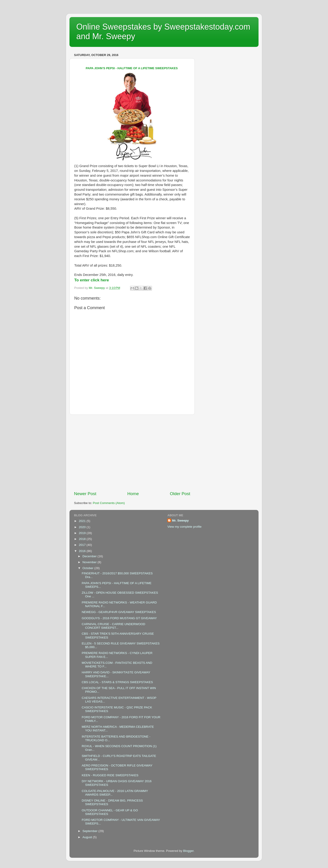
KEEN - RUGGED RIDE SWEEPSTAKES (110, 775)
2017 (83, 545)
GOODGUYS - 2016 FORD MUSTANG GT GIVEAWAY (119, 618)
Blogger (188, 851)
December (90, 556)
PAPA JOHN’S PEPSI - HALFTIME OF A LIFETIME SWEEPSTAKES (132, 68)
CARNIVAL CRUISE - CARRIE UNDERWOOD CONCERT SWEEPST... (114, 626)
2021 (83, 521)
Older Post (180, 494)
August (88, 837)
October (88, 568)
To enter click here (92, 280)
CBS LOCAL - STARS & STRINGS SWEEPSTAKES (117, 682)
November (90, 562)
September (90, 831)
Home (133, 494)
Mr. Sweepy (180, 521)
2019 (83, 533)
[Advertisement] (132, 453)
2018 (83, 539)
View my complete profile (184, 527)
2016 (83, 551)
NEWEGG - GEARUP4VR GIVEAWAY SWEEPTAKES (119, 612)
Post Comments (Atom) (109, 503)
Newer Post (85, 494)
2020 (83, 527)
